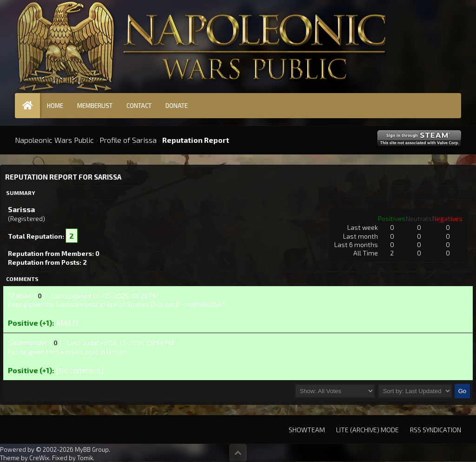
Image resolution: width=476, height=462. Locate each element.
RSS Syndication (436, 430)
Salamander (28, 342)
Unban (116, 352)
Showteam (307, 430)
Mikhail (20, 295)
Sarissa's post (77, 304)
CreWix (39, 458)
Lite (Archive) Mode (367, 430)
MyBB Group (92, 449)
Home (55, 106)
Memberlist (95, 106)
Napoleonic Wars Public (54, 140)
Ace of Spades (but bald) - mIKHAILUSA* (166, 304)
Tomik (85, 458)
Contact (139, 106)
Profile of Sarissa (128, 140)
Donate (177, 106)
